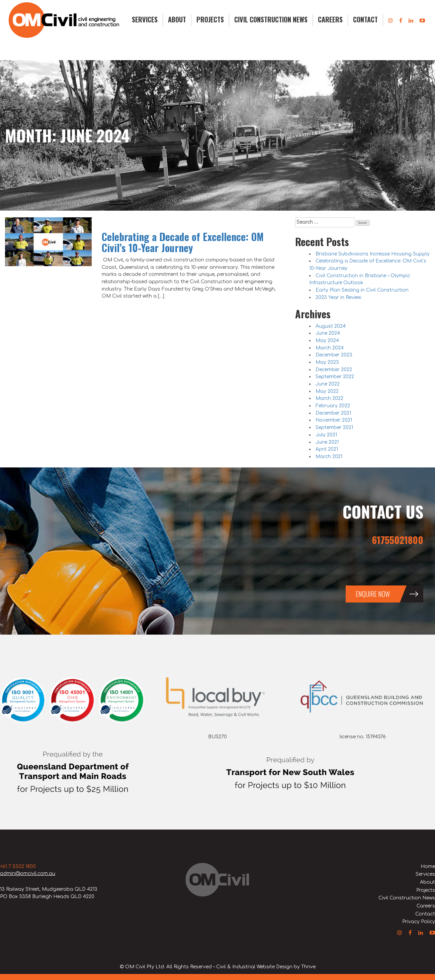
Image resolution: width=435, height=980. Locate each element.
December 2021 (333, 413)
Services (145, 19)
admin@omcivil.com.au (28, 874)
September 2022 (335, 377)
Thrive (308, 967)
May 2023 (327, 362)
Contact (365, 19)
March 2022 (329, 398)
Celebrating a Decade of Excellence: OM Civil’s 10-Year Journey (183, 242)
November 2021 (334, 420)
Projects (210, 19)
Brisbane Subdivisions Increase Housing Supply (373, 254)
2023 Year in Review (338, 297)
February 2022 (333, 406)
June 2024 (328, 333)
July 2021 (326, 435)
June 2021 (327, 442)
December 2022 (334, 370)
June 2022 (328, 384)
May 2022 (327, 391)
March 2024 (330, 348)
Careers (330, 19)
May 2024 (327, 341)
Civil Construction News (271, 19)
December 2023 (334, 355)
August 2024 (331, 326)
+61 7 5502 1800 (18, 866)
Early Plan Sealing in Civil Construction (362, 290)
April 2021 (327, 449)
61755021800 (398, 540)
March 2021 (329, 457)
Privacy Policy (419, 922)
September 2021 (334, 427)
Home (428, 866)
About (177, 19)
